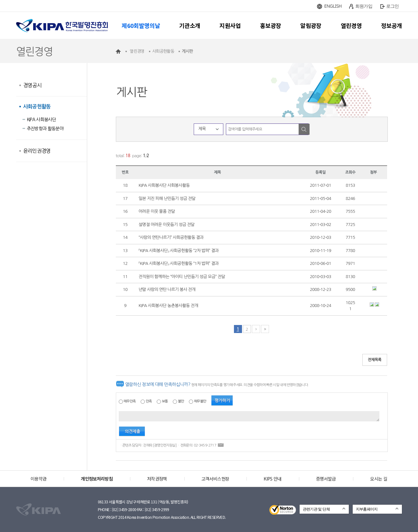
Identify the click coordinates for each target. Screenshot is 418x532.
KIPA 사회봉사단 (42, 120)
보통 (165, 401)
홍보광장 (270, 25)
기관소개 (190, 25)
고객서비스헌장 (215, 479)
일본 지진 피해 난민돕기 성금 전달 (167, 198)
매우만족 (130, 401)
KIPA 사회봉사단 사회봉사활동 (164, 185)
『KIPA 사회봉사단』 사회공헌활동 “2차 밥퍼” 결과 (179, 251)
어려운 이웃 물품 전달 (157, 211)
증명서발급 (326, 479)
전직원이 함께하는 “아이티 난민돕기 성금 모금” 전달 (182, 277)
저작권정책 (157, 479)
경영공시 (32, 85)
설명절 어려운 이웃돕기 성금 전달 (167, 225)
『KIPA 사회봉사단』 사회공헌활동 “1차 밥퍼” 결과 (179, 263)
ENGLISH (333, 6)
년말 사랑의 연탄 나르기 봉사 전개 (167, 289)
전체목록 (375, 360)
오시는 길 (379, 479)
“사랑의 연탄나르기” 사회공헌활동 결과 (171, 237)
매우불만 (200, 401)
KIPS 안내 (272, 479)
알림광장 (311, 25)
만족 (149, 401)
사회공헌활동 (37, 107)
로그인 (393, 6)
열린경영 (351, 25)
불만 (181, 401)
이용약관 (38, 479)
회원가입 (364, 6)
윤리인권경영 (37, 151)
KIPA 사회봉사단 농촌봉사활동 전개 (168, 306)
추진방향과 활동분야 (45, 129)
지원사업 (230, 25)
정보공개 (391, 25)
